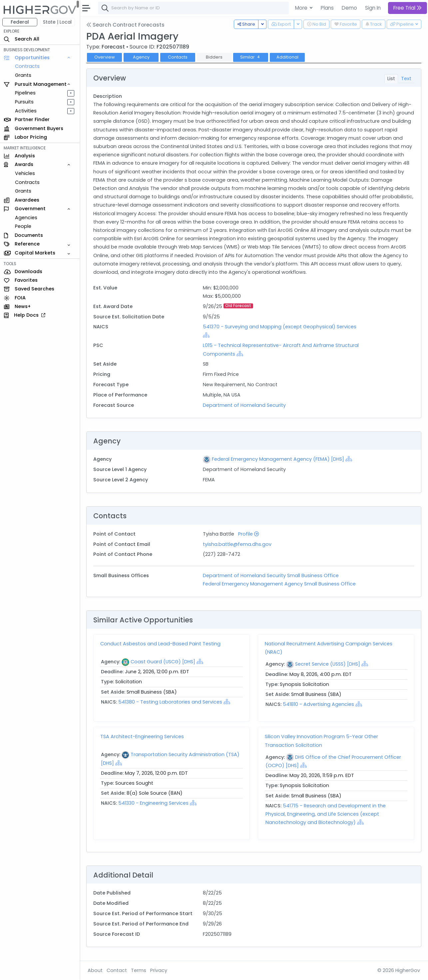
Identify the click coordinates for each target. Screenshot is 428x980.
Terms (139, 970)
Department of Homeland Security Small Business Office (271, 575)
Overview (105, 57)
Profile (249, 534)
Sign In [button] (373, 8)
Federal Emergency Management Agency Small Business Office (280, 584)
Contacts (178, 57)
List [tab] (391, 79)
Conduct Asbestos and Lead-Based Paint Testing (161, 644)
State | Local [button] (58, 22)
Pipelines (26, 93)
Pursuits (25, 102)
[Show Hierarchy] (207, 335)
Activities (26, 111)
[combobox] (198, 8)
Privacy (159, 970)
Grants (23, 75)
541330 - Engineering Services (154, 803)
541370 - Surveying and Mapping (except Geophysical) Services (280, 327)
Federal (20, 22)
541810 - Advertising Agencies (319, 704)
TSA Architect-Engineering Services (142, 736)
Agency (142, 57)
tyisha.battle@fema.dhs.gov (237, 544)
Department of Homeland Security (245, 405)
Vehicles (25, 173)
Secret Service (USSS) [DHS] (328, 664)
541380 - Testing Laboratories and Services (171, 702)
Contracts (28, 66)
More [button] (302, 8)
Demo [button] (349, 8)
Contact (117, 970)
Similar (251, 57)
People (23, 226)
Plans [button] (327, 8)
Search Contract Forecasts (126, 25)
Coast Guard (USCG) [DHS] (163, 662)
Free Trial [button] (408, 8)
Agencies (26, 218)
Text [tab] (406, 79)
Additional (288, 57)
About (95, 970)
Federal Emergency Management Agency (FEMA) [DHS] (278, 459)
